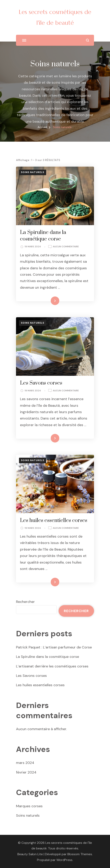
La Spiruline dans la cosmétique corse (43, 236)
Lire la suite (48, 301)
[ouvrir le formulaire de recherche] (87, 40)
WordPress (64, 860)
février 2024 (26, 772)
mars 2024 (25, 763)
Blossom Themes (80, 854)
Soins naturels (33, 172)
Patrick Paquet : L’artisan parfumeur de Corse (54, 647)
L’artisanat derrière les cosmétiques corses (52, 666)
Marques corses (29, 806)
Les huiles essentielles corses (54, 521)
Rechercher (25, 602)
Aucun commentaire (66, 247)
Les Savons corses (41, 383)
